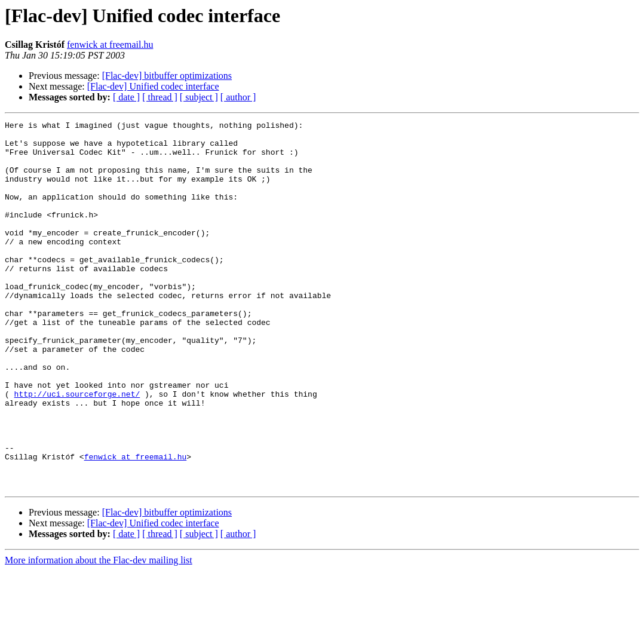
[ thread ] (160, 97)
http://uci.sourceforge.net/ (77, 449)
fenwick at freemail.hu (110, 45)
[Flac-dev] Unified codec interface (153, 86)
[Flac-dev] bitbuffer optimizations (167, 76)
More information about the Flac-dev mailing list (99, 634)
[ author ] (238, 97)
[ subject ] (199, 97)
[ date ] (126, 97)
